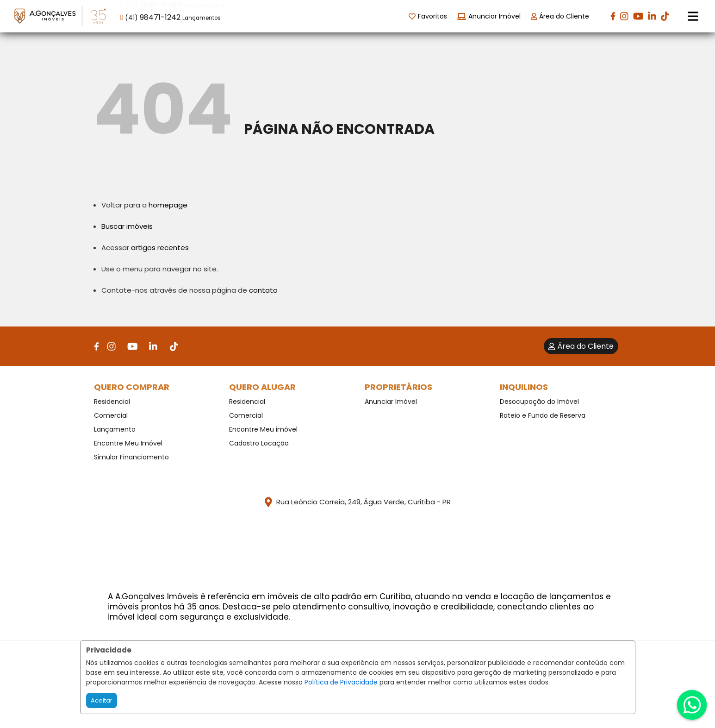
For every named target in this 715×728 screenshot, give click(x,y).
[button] (179, 16)
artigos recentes (160, 248)
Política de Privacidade (341, 682)
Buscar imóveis (127, 226)
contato (263, 290)
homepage (168, 205)
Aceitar (102, 700)
